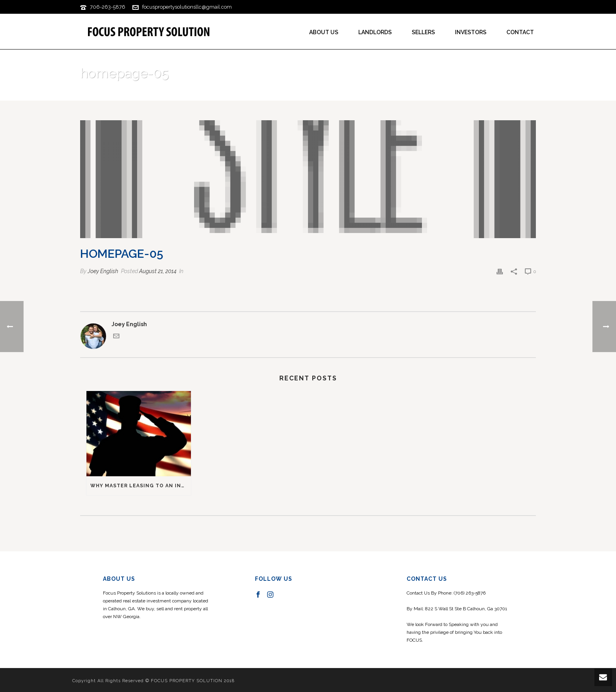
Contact (520, 32)
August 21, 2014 (158, 271)
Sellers (423, 32)
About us (324, 32)
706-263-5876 (108, 7)
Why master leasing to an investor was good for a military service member (141, 486)
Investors (471, 32)
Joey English (103, 271)
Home (484, 93)
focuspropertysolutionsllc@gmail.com (187, 7)
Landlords (375, 32)
